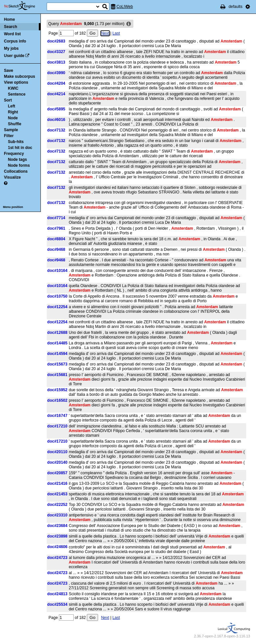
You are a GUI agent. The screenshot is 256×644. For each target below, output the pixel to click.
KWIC (13, 88)
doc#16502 (57, 400)
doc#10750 (57, 296)
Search (11, 27)
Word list (12, 34)
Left (12, 106)
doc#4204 (56, 83)
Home (9, 19)
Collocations (16, 171)
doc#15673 (57, 364)
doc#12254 (57, 307)
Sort (8, 100)
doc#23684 (57, 526)
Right (13, 112)
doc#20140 (57, 462)
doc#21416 (57, 483)
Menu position (13, 207)
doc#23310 (57, 515)
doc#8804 (56, 239)
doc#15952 (57, 390)
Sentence (17, 94)
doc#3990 (56, 73)
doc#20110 (57, 452)
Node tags (17, 160)
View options (16, 82)
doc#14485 (57, 343)
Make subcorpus (20, 76)
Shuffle (15, 124)
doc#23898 (57, 536)
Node (13, 118)
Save (9, 71)
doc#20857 (57, 473)
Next (105, 33)
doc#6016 (56, 120)
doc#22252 (57, 505)
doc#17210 (57, 426)
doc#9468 (56, 249)
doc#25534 (57, 604)
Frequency (14, 154)
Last (116, 33)
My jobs (11, 48)
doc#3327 (56, 52)
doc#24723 (57, 558)
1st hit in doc (20, 148)
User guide (14, 56)
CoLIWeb (125, 7)
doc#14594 (57, 354)
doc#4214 (56, 94)
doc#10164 (57, 271)
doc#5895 (56, 109)
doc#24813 (57, 594)
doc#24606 (57, 547)
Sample (11, 130)
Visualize (12, 177)
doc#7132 (56, 130)
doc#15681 (57, 375)
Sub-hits (16, 142)
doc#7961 (56, 228)
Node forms (19, 165)
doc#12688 (57, 333)
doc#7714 (56, 218)
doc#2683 (56, 41)
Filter (9, 136)
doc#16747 (57, 416)
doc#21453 (57, 494)
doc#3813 (56, 62)
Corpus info (15, 41)
